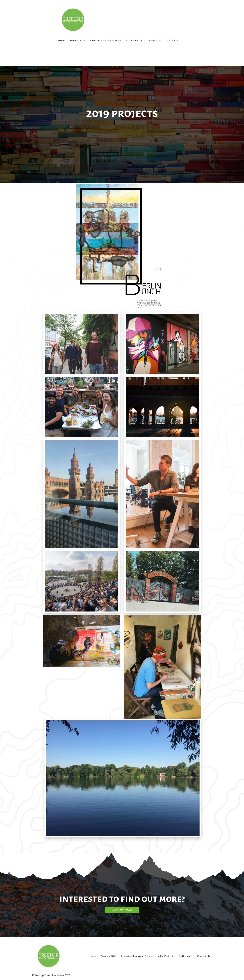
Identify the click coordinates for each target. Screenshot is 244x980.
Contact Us (172, 40)
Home (62, 40)
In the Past (132, 40)
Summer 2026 (77, 40)
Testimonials (154, 40)
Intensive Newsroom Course (106, 40)
